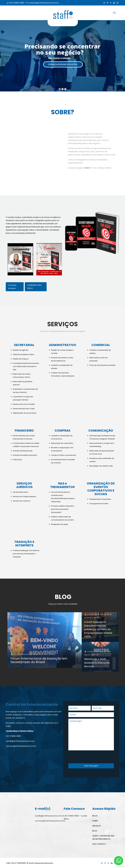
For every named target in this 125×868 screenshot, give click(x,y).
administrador (94, 614)
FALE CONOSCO (99, 844)
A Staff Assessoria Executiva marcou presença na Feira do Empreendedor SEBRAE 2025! (98, 629)
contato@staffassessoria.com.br (44, 3)
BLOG (95, 831)
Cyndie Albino (20, 654)
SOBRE (95, 821)
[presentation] (87, 757)
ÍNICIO (95, 816)
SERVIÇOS (97, 826)
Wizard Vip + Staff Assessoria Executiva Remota (97, 663)
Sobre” (88, 168)
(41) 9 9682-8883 (17, 3)
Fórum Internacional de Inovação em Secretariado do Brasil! (39, 660)
